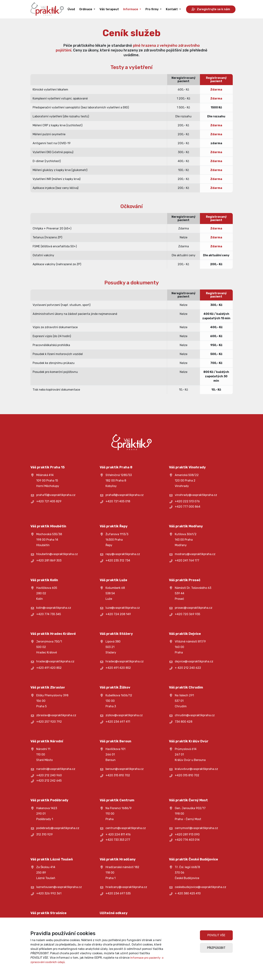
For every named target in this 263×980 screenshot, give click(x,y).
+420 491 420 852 (49, 668)
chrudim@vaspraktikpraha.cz (195, 715)
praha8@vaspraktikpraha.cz (125, 495)
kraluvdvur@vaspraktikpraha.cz (196, 769)
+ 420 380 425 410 (188, 893)
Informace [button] (131, 9)
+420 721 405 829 (49, 501)
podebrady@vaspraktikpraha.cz (58, 828)
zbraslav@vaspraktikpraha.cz (56, 715)
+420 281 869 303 (49, 560)
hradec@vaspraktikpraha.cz (55, 661)
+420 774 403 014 (187, 840)
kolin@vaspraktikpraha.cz (54, 608)
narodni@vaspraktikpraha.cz (56, 769)
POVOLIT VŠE (216, 935)
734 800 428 (184, 722)
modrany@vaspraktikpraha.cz (195, 554)
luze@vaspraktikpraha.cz (123, 608)
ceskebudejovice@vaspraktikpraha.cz (200, 887)
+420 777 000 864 (188, 507)
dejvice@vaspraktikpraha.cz (194, 661)
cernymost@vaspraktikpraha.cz (196, 828)
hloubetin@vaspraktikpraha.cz (57, 554)
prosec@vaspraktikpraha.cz (194, 608)
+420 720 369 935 (187, 614)
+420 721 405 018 (118, 501)
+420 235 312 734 (118, 560)
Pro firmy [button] (152, 9)
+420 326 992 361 (49, 893)
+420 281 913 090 (187, 834)
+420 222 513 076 (187, 501)
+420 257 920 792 (49, 722)
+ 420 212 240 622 (188, 668)
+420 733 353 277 (118, 840)
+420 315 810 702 (118, 775)
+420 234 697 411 (118, 722)
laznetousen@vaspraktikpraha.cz (59, 887)
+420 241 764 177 (187, 560)
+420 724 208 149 (118, 614)
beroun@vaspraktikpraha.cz (125, 769)
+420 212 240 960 (49, 775)
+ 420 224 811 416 (118, 834)
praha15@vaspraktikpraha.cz (56, 495)
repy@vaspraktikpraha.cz (123, 554)
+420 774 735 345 (49, 614)
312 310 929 (44, 834)
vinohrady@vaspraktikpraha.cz (196, 495)
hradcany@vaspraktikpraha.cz (126, 887)
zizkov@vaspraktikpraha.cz (124, 715)
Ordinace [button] (86, 9)
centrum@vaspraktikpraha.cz (126, 828)
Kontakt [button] (172, 9)
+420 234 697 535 (118, 893)
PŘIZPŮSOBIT (216, 948)
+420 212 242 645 (49, 781)
